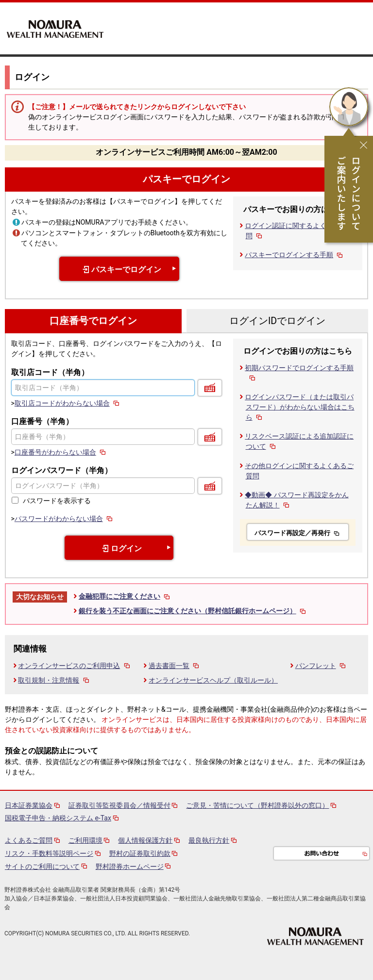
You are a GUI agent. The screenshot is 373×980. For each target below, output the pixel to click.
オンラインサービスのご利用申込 (75, 666)
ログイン (119, 548)
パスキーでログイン (186, 179)
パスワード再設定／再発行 (297, 533)
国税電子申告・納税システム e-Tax (58, 818)
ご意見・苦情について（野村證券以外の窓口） (257, 805)
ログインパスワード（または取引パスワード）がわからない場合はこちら (299, 407)
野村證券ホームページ (130, 866)
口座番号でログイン (93, 321)
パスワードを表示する (57, 501)
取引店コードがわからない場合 (68, 403)
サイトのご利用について (42, 866)
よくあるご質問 (29, 840)
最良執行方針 (209, 840)
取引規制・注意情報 (54, 680)
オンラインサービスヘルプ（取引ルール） (213, 680)
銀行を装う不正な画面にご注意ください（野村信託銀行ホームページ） (193, 611)
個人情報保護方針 (145, 840)
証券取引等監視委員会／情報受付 (119, 805)
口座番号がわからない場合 (61, 452)
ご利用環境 (85, 840)
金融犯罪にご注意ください (125, 596)
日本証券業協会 (29, 805)
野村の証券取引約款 (140, 853)
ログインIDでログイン (277, 321)
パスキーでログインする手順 (295, 255)
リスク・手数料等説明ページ (49, 853)
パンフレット (321, 666)
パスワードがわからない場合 (64, 519)
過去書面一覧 (175, 666)
